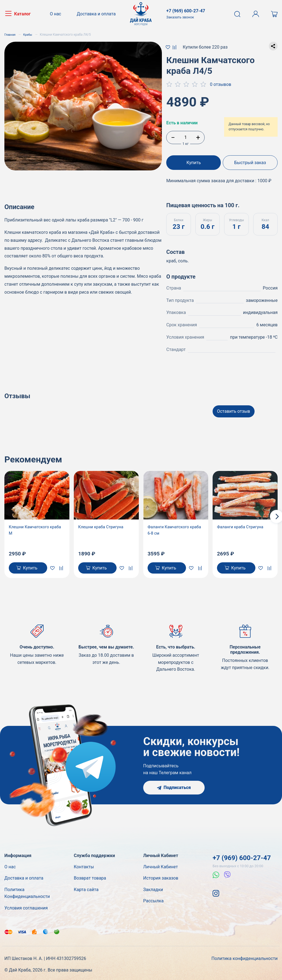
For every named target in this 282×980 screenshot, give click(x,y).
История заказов (161, 877)
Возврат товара (90, 877)
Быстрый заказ (251, 163)
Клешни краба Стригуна (103, 524)
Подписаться (174, 786)
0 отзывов (221, 85)
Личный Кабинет (160, 865)
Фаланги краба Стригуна (242, 524)
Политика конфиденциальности (245, 957)
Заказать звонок (180, 17)
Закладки (153, 888)
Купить (193, 163)
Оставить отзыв (234, 408)
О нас (57, 14)
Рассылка (153, 899)
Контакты (84, 865)
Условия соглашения (26, 906)
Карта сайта (86, 888)
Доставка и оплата (96, 14)
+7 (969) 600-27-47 (242, 857)
